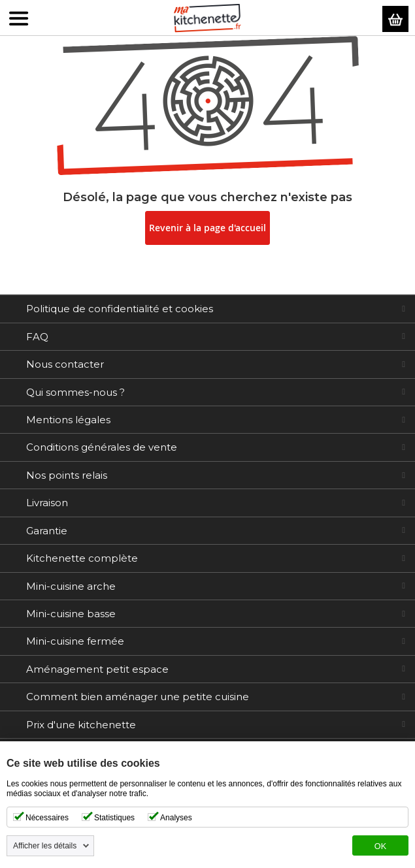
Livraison (47, 503)
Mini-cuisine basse (71, 614)
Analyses (176, 818)
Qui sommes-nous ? (75, 392)
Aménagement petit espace (97, 669)
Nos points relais (67, 475)
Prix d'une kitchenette (81, 725)
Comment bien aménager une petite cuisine (138, 697)
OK (380, 846)
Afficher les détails (45, 846)
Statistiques (114, 818)
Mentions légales (68, 420)
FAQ (37, 337)
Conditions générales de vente (102, 447)
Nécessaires (47, 818)
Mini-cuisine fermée (75, 641)
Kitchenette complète (82, 558)
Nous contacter (65, 364)
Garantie (47, 531)
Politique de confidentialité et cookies (120, 309)
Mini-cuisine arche (71, 586)
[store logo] (207, 18)
